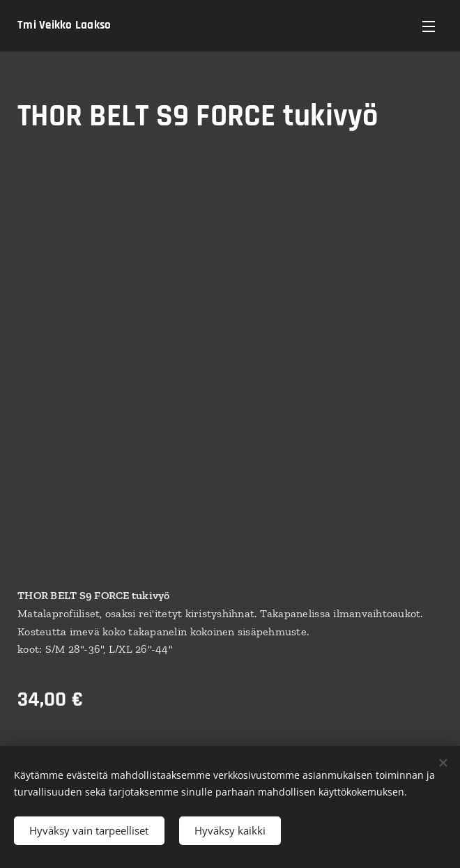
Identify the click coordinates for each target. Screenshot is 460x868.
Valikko (429, 26)
